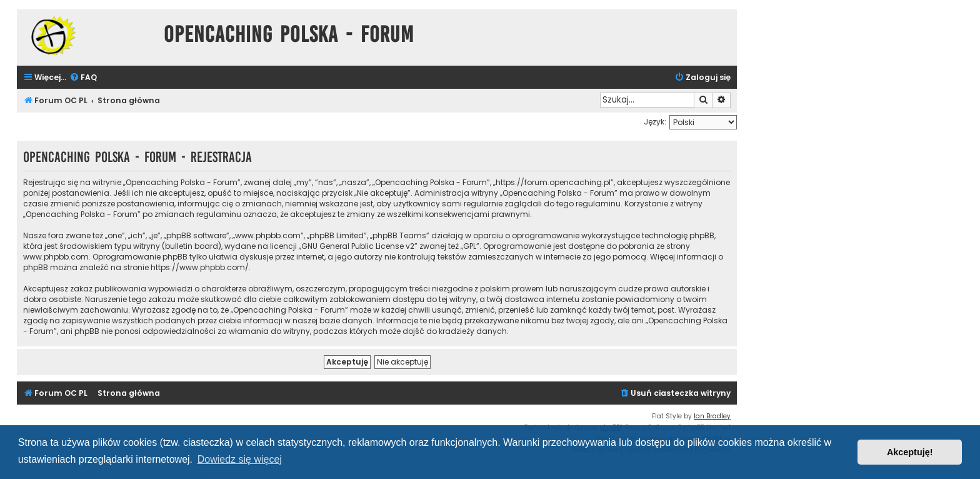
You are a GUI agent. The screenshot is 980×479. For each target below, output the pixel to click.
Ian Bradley (712, 416)
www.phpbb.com (56, 257)
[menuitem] (83, 78)
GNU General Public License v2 (358, 246)
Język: (655, 122)
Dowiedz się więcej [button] (240, 459)
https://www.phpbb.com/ (200, 267)
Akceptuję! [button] (910, 452)
